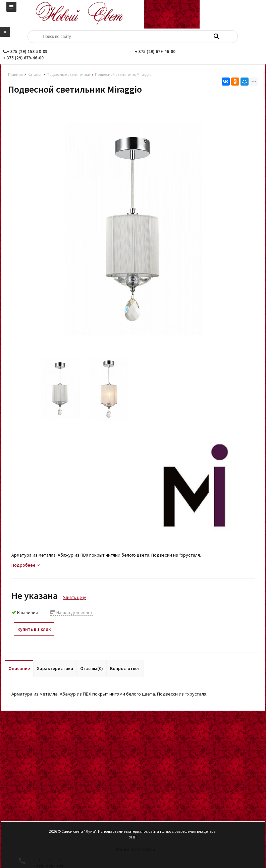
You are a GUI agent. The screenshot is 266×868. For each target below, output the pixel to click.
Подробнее (25, 565)
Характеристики (55, 668)
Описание (19, 668)
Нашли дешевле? (71, 612)
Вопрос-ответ (125, 668)
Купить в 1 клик (34, 629)
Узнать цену (74, 597)
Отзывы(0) (92, 668)
